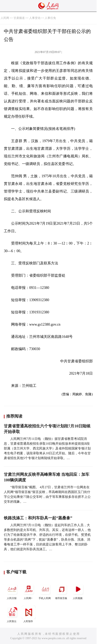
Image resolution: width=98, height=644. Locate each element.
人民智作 (29, 614)
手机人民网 (45, 591)
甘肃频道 (19, 18)
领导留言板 (62, 591)
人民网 (5, 18)
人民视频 (78, 591)
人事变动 (35, 18)
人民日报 (12, 591)
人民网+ (29, 591)
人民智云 (12, 614)
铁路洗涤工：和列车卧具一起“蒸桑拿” (38, 518)
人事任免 (50, 18)
